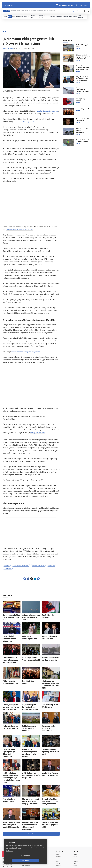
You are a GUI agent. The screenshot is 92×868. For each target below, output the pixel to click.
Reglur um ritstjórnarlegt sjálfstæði (9, 827)
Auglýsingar (27, 829)
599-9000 (7, 837)
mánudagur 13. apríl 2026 (66, 6)
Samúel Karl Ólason (8, 48)
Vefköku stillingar (15, 860)
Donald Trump (51, 565)
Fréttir (59, 820)
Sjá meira (31, 799)
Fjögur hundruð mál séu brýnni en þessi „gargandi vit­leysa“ (82, 79)
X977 (76, 836)
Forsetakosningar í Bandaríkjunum (21, 565)
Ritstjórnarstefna (28, 833)
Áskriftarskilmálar (28, 836)
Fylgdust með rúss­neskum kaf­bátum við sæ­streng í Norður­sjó (30, 793)
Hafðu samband (28, 831)
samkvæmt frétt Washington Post (25, 122)
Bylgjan (76, 831)
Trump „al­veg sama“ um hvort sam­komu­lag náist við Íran (11, 691)
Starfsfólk (26, 838)
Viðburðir (77, 827)
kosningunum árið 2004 (39, 433)
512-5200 (29, 826)
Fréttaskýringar (8, 568)
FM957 (76, 834)
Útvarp (59, 834)
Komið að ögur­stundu (29, 670)
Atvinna (76, 824)
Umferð (25, 840)
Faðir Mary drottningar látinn (31, 633)
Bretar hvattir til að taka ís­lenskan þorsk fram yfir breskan (50, 772)
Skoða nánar (9, 856)
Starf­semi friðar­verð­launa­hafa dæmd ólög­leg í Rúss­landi (30, 772)
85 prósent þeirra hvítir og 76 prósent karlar (22, 229)
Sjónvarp (60, 831)
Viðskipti (60, 822)
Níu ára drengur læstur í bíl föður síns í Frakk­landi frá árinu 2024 (50, 672)
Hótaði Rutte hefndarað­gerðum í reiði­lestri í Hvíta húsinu (30, 731)
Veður (76, 829)
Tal (75, 838)
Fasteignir (77, 822)
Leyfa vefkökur (36, 860)
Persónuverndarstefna (8, 830)
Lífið (59, 827)
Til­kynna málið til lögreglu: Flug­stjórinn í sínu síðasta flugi (83, 57)
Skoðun (60, 829)
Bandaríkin (7, 565)
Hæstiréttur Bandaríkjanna (38, 565)
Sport (59, 824)
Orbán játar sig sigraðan (49, 615)
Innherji (76, 820)
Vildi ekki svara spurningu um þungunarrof (28, 352)
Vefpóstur (26, 843)
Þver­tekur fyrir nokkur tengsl (11, 770)
